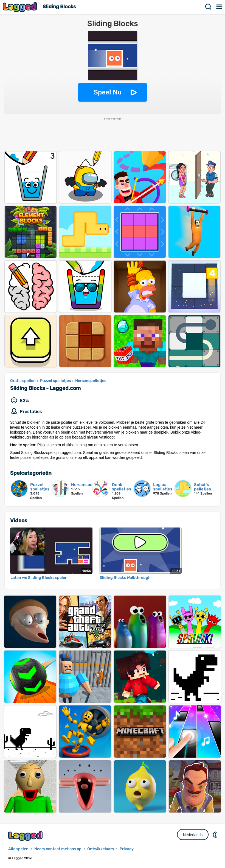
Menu (220, 7)
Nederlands (193, 835)
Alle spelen (18, 849)
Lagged (21, 7)
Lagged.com (26, 836)
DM (215, 834)
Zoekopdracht (209, 7)
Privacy (127, 849)
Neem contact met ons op (58, 849)
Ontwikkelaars (101, 849)
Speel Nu (108, 92)
